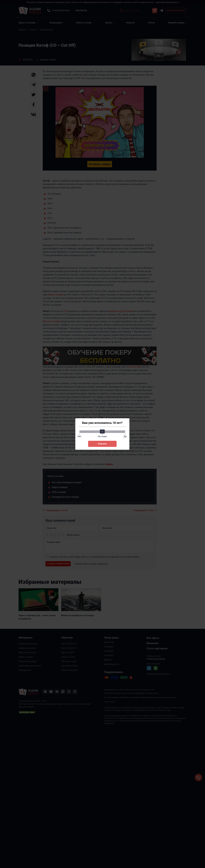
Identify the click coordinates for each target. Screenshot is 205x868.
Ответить (102, 444)
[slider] (102, 432)
